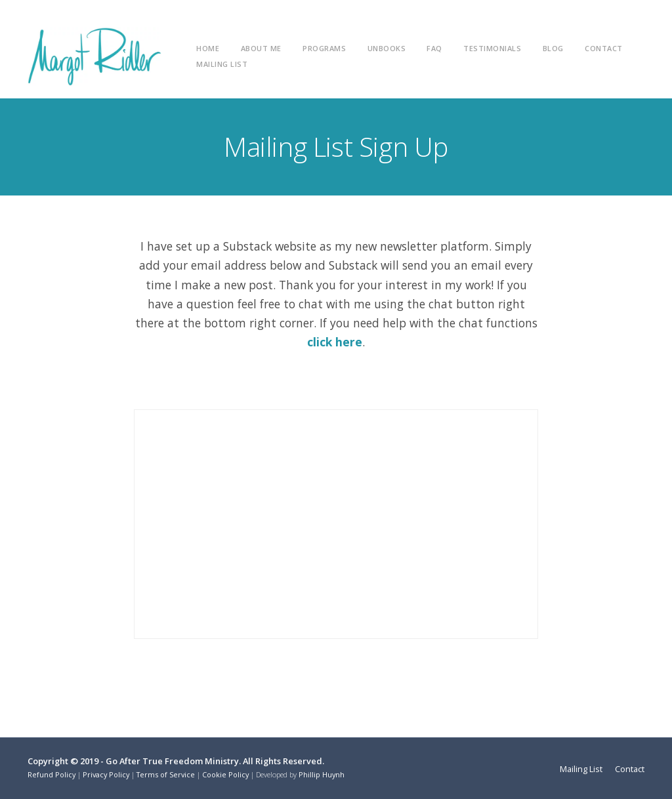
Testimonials (492, 48)
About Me (261, 48)
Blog (553, 48)
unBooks (387, 48)
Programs (324, 48)
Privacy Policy (106, 774)
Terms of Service (166, 774)
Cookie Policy (225, 774)
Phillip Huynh (322, 774)
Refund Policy (52, 774)
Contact (604, 48)
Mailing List (222, 64)
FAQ (434, 48)
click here (335, 342)
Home (208, 48)
